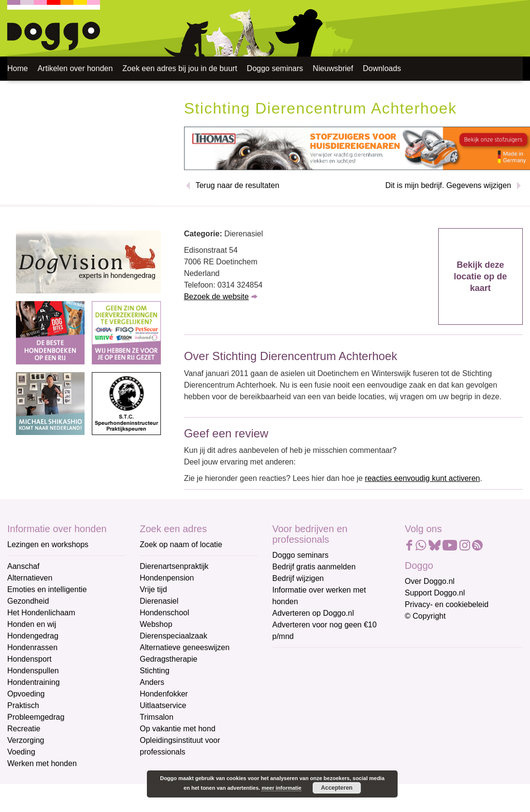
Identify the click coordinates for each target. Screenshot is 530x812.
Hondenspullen (33, 671)
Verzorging (26, 740)
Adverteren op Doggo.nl (313, 613)
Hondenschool (164, 613)
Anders (152, 682)
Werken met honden (42, 763)
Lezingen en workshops (48, 544)
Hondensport (29, 659)
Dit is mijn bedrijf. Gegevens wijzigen (448, 185)
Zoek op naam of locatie (181, 544)
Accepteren (337, 788)
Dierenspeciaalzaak (173, 636)
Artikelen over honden (75, 68)
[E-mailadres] (341, 674)
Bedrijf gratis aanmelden (314, 567)
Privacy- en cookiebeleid (447, 604)
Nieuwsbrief (333, 68)
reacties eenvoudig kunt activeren (422, 478)
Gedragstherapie (168, 659)
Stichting (154, 671)
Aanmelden (341, 764)
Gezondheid (28, 601)
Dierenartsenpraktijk (174, 566)
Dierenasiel (159, 601)
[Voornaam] (341, 706)
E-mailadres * (297, 660)
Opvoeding (26, 694)
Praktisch (23, 705)
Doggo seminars (275, 68)
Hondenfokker (164, 694)
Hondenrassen (32, 647)
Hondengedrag (33, 636)
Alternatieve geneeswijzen (185, 647)
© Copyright (425, 616)
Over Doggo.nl (430, 581)
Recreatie (24, 729)
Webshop (156, 624)
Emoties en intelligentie (47, 589)
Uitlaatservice (163, 705)
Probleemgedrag (36, 717)
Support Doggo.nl (435, 593)
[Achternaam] (341, 738)
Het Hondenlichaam (41, 613)
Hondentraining (34, 682)
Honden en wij (32, 624)
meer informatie (281, 788)
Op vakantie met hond (178, 729)
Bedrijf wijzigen (298, 578)
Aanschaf (23, 566)
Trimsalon (157, 717)
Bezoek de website (216, 297)
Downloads (382, 68)
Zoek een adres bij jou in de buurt (179, 68)
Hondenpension (167, 578)
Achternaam (294, 723)
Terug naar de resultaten (237, 185)
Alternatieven (30, 578)
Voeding (21, 752)
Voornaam (291, 691)
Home (18, 68)
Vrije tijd (153, 589)
